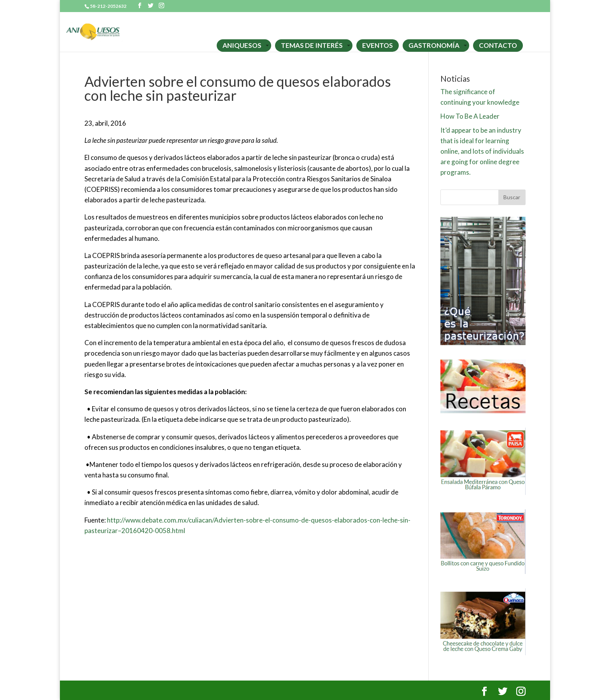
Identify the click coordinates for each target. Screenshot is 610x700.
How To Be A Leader (470, 116)
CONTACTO (498, 45)
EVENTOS (378, 45)
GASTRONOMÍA (434, 45)
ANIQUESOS (242, 45)
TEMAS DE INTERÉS (312, 45)
